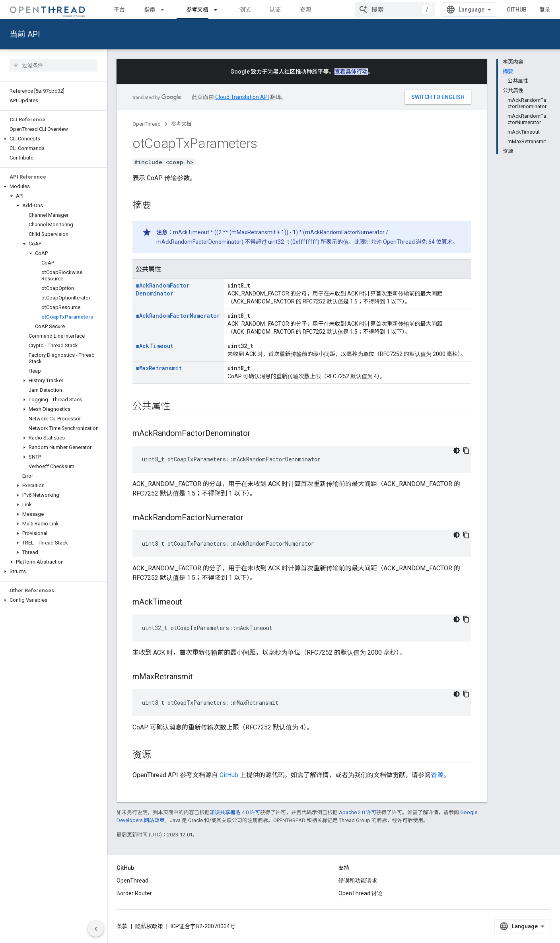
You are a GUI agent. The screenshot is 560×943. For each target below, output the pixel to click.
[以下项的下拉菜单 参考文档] (219, 10)
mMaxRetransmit (159, 368)
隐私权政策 (149, 926)
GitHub (517, 10)
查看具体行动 (351, 72)
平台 (119, 10)
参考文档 (181, 124)
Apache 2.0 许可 (358, 812)
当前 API (25, 34)
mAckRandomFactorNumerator (178, 316)
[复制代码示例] (466, 451)
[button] (53, 139)
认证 (275, 10)
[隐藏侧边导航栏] (96, 929)
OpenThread (147, 124)
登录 (545, 10)
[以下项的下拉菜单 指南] (166, 10)
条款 (122, 926)
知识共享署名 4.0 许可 (235, 812)
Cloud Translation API (242, 97)
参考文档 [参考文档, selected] (197, 10)
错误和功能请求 (358, 881)
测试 (245, 10)
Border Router (134, 893)
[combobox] (395, 10)
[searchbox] (53, 65)
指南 (150, 10)
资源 (305, 10)
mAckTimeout (155, 346)
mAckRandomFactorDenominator (163, 289)
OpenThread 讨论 (361, 893)
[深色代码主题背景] (457, 451)
